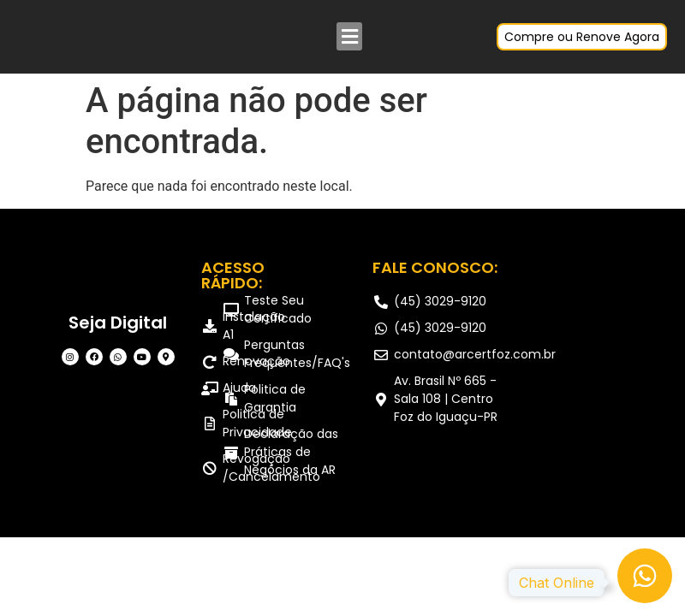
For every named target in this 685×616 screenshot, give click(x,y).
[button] (349, 36)
